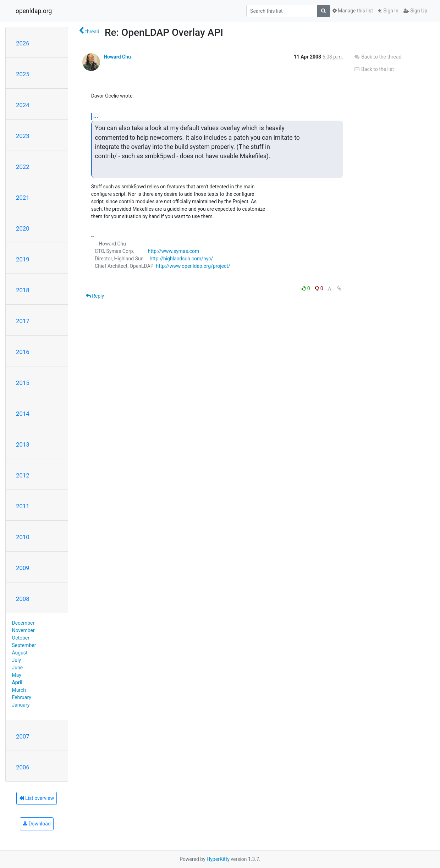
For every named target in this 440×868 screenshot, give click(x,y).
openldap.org (34, 11)
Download (37, 824)
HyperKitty (218, 859)
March (19, 690)
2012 (23, 475)
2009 (23, 568)
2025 (23, 74)
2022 (23, 167)
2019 (23, 259)
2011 (23, 506)
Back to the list (374, 69)
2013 (23, 444)
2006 (23, 767)
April (17, 682)
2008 (23, 599)
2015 (23, 383)
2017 (23, 321)
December (23, 623)
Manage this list (353, 11)
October (21, 638)
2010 (23, 537)
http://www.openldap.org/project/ (193, 266)
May (17, 675)
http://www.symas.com (173, 251)
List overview (37, 798)
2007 (23, 736)
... (96, 116)
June (18, 668)
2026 (23, 43)
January (21, 705)
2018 (23, 290)
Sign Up (415, 11)
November (23, 630)
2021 (23, 198)
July (16, 660)
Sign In (388, 11)
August (20, 653)
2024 (23, 105)
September (24, 645)
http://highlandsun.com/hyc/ (181, 259)
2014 (23, 414)
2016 (23, 352)
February (22, 697)
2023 (23, 136)
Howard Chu (117, 57)
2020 (23, 228)
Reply (95, 296)
